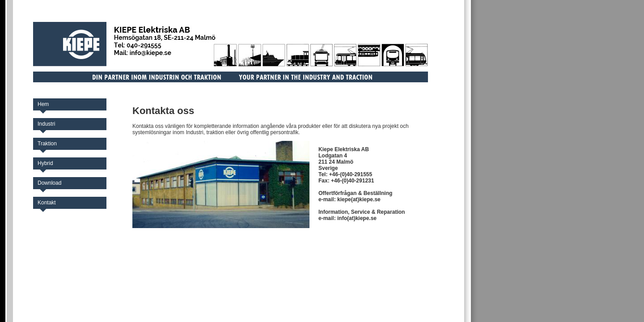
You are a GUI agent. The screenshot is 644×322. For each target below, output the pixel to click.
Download (49, 183)
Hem (43, 104)
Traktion (47, 144)
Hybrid (45, 163)
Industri (46, 124)
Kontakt (47, 203)
